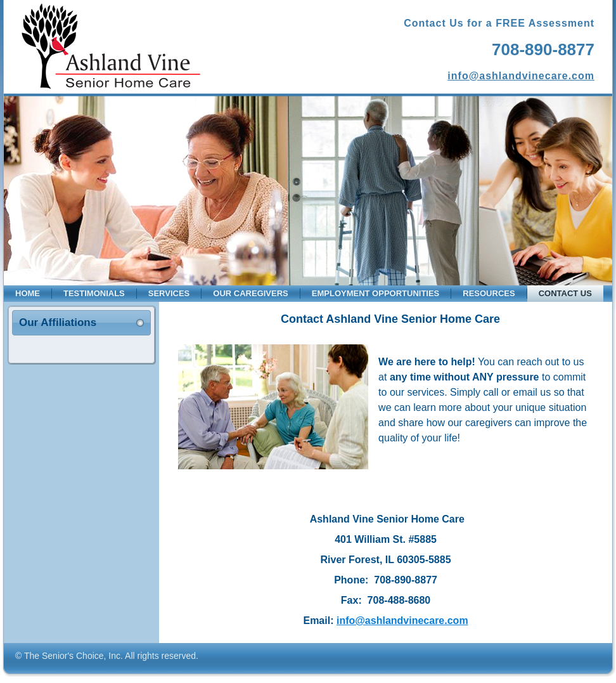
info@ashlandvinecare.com (521, 76)
